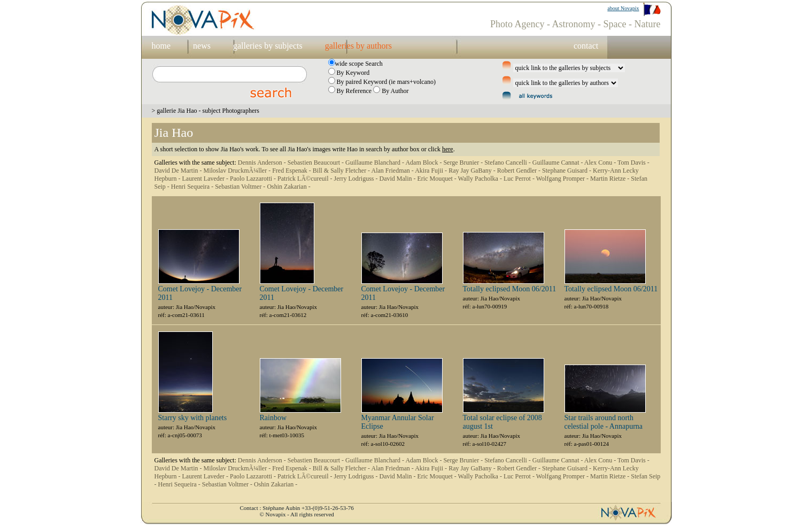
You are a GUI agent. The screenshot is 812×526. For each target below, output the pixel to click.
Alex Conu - (601, 163)
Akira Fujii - (432, 171)
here (448, 149)
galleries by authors (358, 46)
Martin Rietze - (610, 179)
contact (586, 46)
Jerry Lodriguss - (357, 179)
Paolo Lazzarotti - (254, 179)
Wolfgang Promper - (563, 179)
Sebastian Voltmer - (241, 187)
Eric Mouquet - (437, 179)
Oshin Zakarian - (288, 187)
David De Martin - (179, 171)
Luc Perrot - (520, 179)
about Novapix (623, 8)
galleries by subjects (268, 46)
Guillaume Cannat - (558, 163)
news (202, 46)
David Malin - (398, 179)
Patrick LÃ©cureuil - (306, 179)
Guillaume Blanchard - (375, 163)
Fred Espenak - (292, 171)
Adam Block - (424, 163)
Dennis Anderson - (263, 163)
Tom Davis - (633, 163)
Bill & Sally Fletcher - (342, 171)
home (161, 46)
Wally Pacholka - (481, 179)
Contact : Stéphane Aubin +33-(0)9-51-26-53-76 (297, 508)
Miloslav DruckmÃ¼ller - (238, 171)
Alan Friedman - (393, 171)
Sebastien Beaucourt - (316, 163)
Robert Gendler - (520, 171)
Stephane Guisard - (567, 171)
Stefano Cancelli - (508, 163)
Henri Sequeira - (193, 187)
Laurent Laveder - (206, 179)
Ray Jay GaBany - (473, 171)
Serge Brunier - (464, 163)
